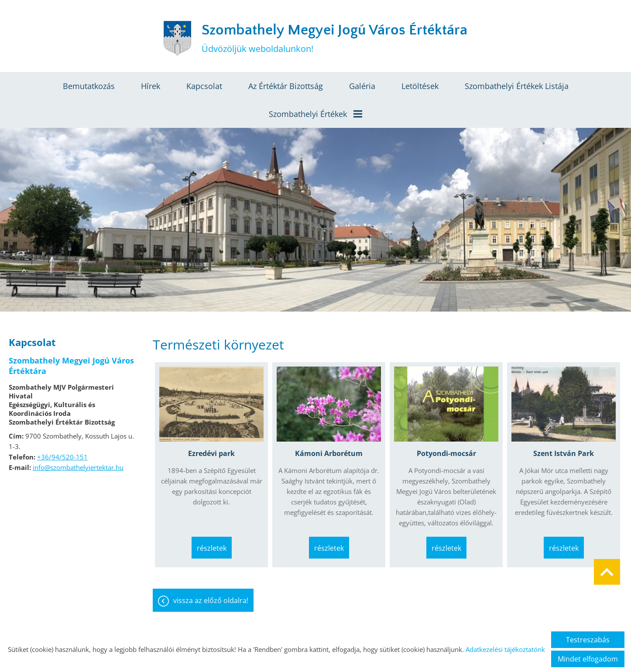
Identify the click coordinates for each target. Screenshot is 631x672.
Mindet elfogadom (588, 659)
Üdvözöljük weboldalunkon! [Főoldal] (334, 38)
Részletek (212, 548)
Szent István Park (564, 453)
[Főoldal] (177, 38)
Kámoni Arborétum (329, 453)
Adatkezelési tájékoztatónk (505, 649)
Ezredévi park (211, 453)
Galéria (362, 86)
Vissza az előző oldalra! (211, 600)
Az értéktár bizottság (286, 86)
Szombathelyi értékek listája (517, 86)
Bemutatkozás (89, 86)
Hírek (151, 86)
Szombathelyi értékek (315, 114)
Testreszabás (588, 640)
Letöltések (420, 86)
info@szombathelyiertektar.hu (78, 467)
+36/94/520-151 (62, 457)
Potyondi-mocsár (446, 453)
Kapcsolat (204, 86)
